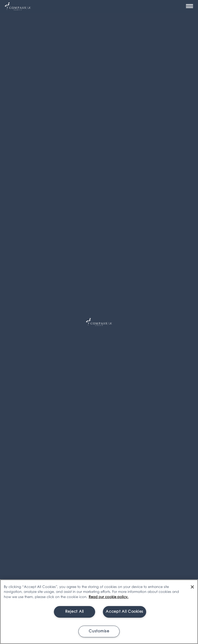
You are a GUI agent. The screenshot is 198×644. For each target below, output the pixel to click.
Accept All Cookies (125, 612)
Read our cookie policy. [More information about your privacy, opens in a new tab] (109, 597)
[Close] (192, 587)
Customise (99, 631)
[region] (99, 612)
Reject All (75, 612)
